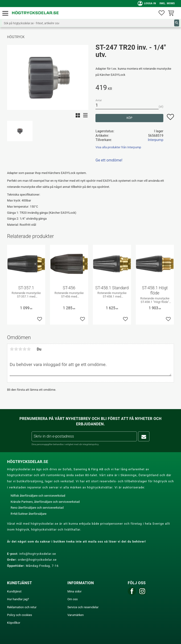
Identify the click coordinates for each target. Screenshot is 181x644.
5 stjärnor (29, 349)
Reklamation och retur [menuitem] (22, 607)
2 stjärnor (16, 349)
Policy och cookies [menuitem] (20, 615)
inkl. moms (166, 3)
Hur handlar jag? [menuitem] (18, 599)
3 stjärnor (20, 349)
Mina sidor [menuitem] (74, 591)
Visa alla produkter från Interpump (118, 147)
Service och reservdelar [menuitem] (83, 607)
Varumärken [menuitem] (76, 615)
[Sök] (177, 23)
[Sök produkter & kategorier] (88, 23)
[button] (6, 14)
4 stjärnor (25, 349)
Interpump (156, 140)
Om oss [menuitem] (73, 599)
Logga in (146, 4)
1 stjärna (12, 349)
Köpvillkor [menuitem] (14, 623)
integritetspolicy (90, 444)
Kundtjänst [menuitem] (14, 591)
